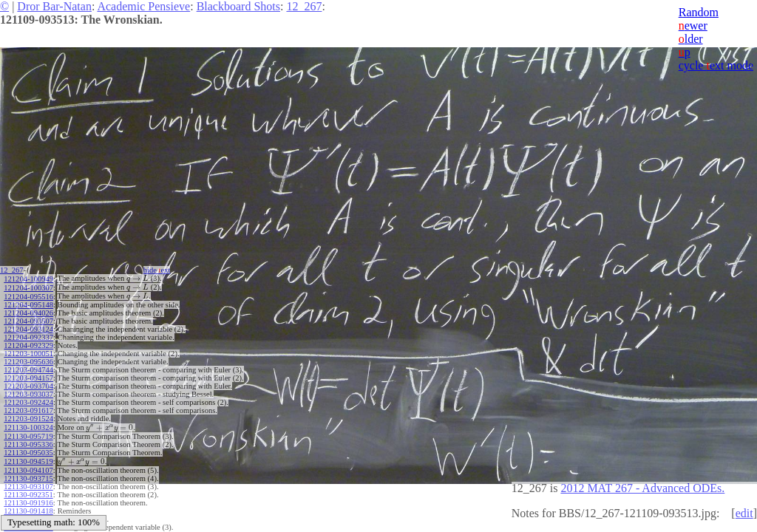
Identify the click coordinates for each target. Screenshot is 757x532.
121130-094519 (28, 457)
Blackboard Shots (238, 6)
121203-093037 (28, 392)
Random (699, 12)
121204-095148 (28, 303)
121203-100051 (28, 351)
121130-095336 (28, 441)
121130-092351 (28, 490)
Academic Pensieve (143, 6)
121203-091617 (28, 408)
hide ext (162, 270)
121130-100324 (28, 424)
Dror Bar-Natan (54, 6)
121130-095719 (28, 433)
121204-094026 (28, 311)
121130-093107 (28, 481)
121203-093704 (28, 384)
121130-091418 (28, 506)
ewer (693, 25)
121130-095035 (28, 449)
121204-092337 (28, 335)
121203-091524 (28, 416)
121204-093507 (28, 319)
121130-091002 (28, 514)
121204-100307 (28, 286)
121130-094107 (28, 465)
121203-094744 (28, 368)
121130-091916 (28, 498)
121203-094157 (28, 376)
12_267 (304, 6)
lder (691, 39)
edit (744, 513)
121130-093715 (28, 473)
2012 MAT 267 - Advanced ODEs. (642, 488)
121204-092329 (28, 343)
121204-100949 (28, 278)
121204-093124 (28, 327)
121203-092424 (28, 400)
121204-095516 (28, 294)
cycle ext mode (716, 65)
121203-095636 (28, 359)
